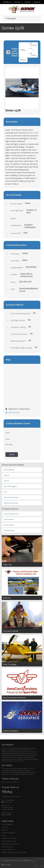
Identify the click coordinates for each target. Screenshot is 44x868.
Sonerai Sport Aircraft (9, 841)
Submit (12, 455)
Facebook (18, 2)
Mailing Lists (7, 2)
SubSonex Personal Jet (9, 838)
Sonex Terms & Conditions (11, 782)
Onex (4, 836)
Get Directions (12, 412)
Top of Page (6, 865)
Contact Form (7, 802)
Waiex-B (5, 830)
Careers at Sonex (8, 850)
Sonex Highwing (7, 824)
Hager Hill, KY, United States (27, 275)
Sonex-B (5, 827)
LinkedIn (33, 54)
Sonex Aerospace (8, 847)
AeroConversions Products (11, 844)
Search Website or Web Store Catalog (14, 852)
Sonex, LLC (6, 806)
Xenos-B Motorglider (9, 833)
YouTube (27, 2)
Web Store (37, 2)
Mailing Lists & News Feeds (11, 796)
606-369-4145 (25, 281)
